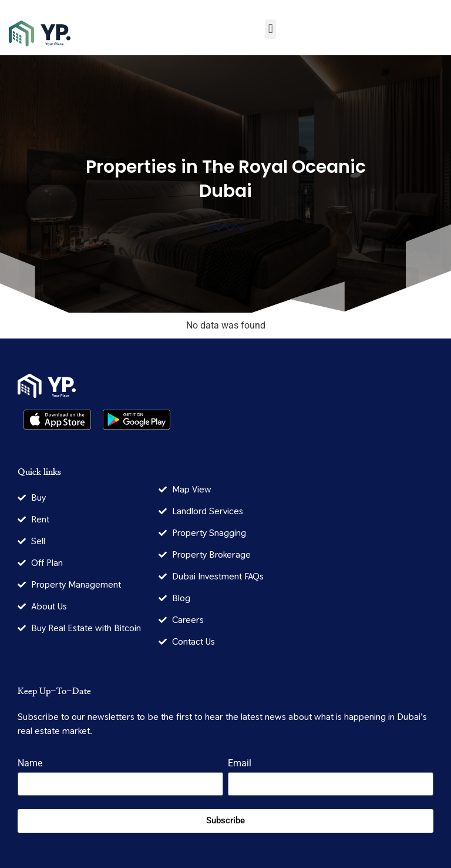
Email (240, 764)
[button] (270, 29)
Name (30, 764)
